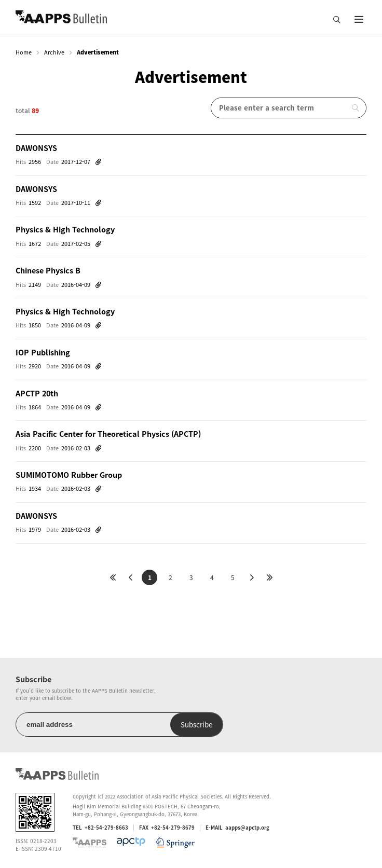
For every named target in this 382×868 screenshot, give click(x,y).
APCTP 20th (37, 393)
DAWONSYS (36, 148)
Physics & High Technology (65, 229)
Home (24, 52)
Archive (54, 52)
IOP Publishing (43, 352)
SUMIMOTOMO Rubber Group (69, 475)
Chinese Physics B (48, 270)
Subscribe (196, 725)
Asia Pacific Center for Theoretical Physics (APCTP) (108, 434)
